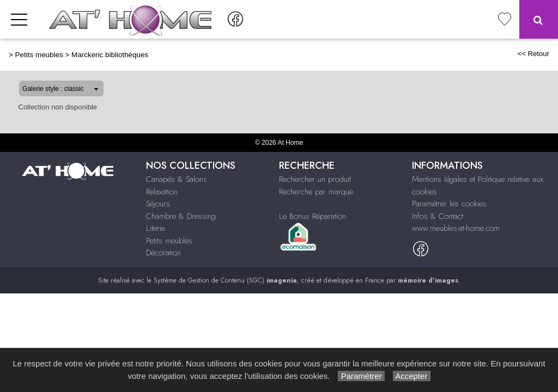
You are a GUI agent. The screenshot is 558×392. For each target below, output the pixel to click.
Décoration (163, 253)
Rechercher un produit (315, 179)
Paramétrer (361, 376)
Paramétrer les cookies (449, 204)
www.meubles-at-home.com (456, 228)
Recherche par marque (316, 192)
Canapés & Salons (177, 179)
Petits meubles (39, 55)
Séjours (158, 204)
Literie (156, 228)
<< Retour (533, 54)
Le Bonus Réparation (313, 216)
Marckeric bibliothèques (110, 55)
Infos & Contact (438, 216)
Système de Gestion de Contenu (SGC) (225, 280)
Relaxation (162, 192)
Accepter (412, 376)
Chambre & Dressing (181, 216)
